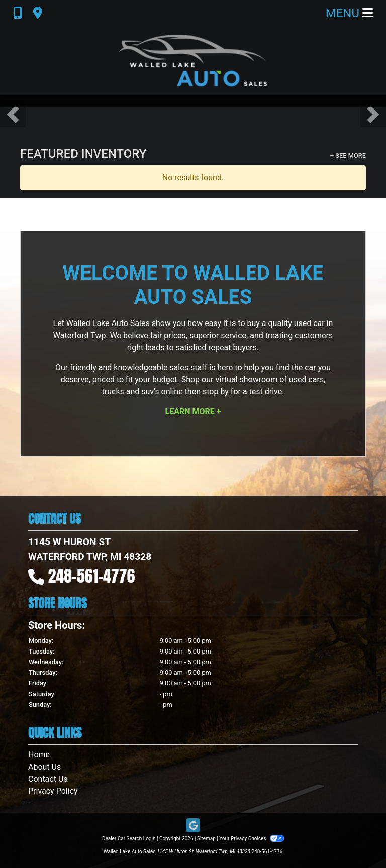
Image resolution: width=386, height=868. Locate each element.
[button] (13, 114)
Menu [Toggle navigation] (349, 13)
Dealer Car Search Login (129, 839)
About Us (44, 767)
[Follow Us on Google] (193, 826)
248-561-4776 (92, 576)
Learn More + (193, 412)
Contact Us (48, 779)
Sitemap (206, 839)
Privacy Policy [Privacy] (53, 791)
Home (39, 755)
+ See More (348, 155)
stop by (216, 392)
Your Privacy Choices (252, 839)
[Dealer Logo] (193, 61)
